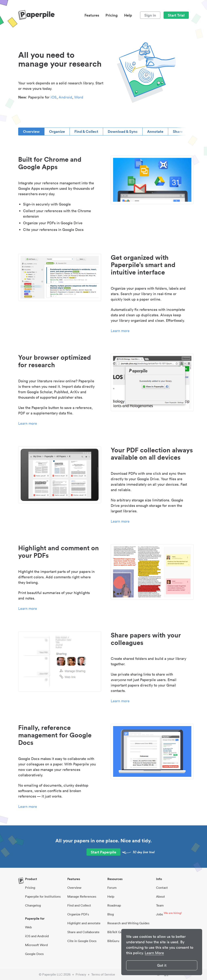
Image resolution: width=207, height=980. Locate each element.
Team (160, 905)
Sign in (150, 15)
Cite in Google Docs (82, 941)
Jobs (159, 914)
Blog (111, 914)
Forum (112, 888)
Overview (31, 131)
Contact (162, 888)
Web (28, 927)
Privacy (81, 974)
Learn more (120, 331)
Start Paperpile (103, 852)
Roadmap (114, 905)
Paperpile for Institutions (43, 896)
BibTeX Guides (118, 932)
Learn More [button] (154, 953)
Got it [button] (162, 965)
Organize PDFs (78, 914)
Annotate (155, 131)
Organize (57, 131)
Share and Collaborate (83, 932)
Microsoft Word (36, 945)
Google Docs (34, 954)
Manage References (82, 896)
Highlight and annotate (84, 923)
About (161, 896)
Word (79, 97)
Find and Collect (79, 905)
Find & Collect (86, 131)
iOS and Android (37, 936)
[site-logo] (36, 15)
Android (65, 97)
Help (128, 15)
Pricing (112, 15)
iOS (54, 97)
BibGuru (113, 941)
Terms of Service (103, 974)
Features (92, 15)
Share (178, 131)
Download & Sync (123, 131)
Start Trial (176, 15)
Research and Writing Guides (128, 923)
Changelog (33, 905)
